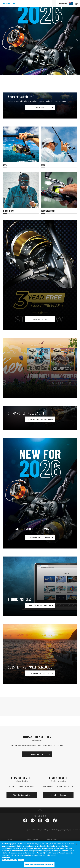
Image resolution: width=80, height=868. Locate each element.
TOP (40, 810)
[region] (40, 854)
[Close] (76, 844)
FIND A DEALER (62, 3)
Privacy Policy (52, 840)
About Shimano (32, 840)
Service (9, 840)
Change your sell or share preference (13, 860)
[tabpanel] (40, 41)
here (3, 846)
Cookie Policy (6, 857)
